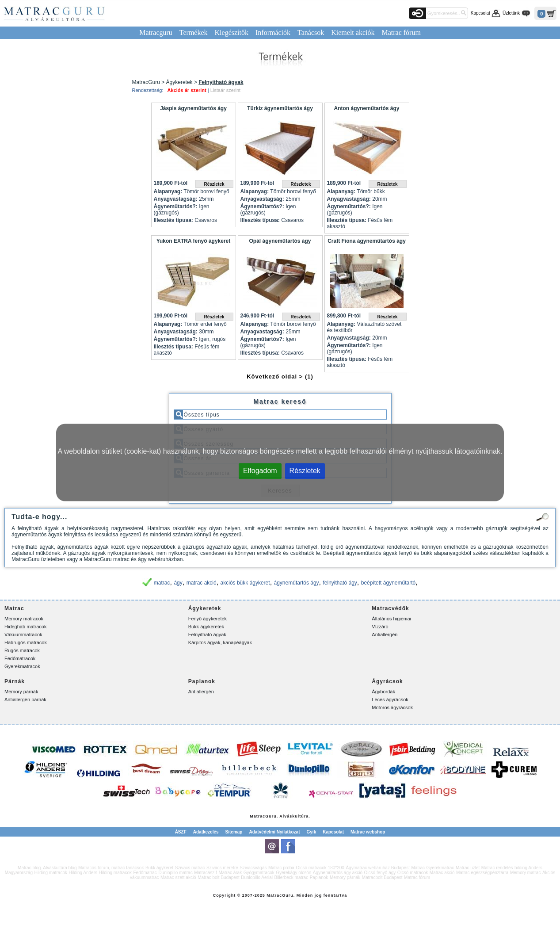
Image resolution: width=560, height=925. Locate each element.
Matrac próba (281, 868)
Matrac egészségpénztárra (482, 873)
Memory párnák (21, 692)
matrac (162, 583)
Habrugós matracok (26, 642)
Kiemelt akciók (353, 32)
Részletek (305, 471)
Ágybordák (383, 692)
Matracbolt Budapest (382, 877)
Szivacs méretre (222, 868)
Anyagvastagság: (176, 199)
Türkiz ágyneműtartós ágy (280, 108)
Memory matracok (24, 619)
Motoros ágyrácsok (392, 707)
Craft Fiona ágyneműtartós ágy (367, 241)
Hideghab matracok (25, 627)
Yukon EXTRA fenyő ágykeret (194, 241)
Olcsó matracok (413, 873)
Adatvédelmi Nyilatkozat (274, 832)
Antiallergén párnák (25, 699)
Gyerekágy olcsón (293, 873)
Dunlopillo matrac (175, 873)
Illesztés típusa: (173, 220)
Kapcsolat (480, 13)
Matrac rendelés (497, 868)
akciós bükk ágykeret (245, 583)
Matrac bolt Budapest (219, 877)
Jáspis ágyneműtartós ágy (193, 108)
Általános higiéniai (391, 619)
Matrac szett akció (178, 877)
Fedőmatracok (20, 658)
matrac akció (202, 583)
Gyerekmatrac (440, 868)
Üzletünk (511, 13)
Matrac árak (230, 873)
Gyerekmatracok (22, 666)
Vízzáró (380, 627)
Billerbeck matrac (291, 877)
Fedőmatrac (145, 873)
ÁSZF (181, 832)
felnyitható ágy (340, 583)
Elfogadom (260, 471)
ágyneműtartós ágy (297, 583)
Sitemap (234, 832)
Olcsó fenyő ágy (380, 873)
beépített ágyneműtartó (388, 583)
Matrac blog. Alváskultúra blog (47, 868)
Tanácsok (311, 32)
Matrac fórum (401, 32)
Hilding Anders (83, 873)
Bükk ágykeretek (206, 627)
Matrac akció (442, 873)
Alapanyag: (168, 191)
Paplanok (319, 877)
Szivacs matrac (190, 868)
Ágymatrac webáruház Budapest (378, 868)
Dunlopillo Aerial (257, 877)
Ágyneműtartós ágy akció (338, 873)
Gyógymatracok (259, 873)
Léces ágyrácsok (390, 699)
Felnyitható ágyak (207, 635)
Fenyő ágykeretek (208, 619)
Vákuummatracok (23, 635)
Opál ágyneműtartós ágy (280, 241)
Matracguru (156, 32)
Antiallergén (385, 635)
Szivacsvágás (253, 868)
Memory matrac (525, 873)
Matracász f (206, 873)
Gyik (312, 832)
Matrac (257, 816)
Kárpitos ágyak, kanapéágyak (220, 642)
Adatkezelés (206, 832)
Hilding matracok (51, 873)
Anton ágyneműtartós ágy (366, 108)
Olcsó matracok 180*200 (320, 868)
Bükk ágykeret (159, 868)
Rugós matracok (22, 650)
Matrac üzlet (468, 868)
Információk (273, 32)
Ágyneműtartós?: (176, 206)
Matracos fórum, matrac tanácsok (111, 868)
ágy (178, 583)
